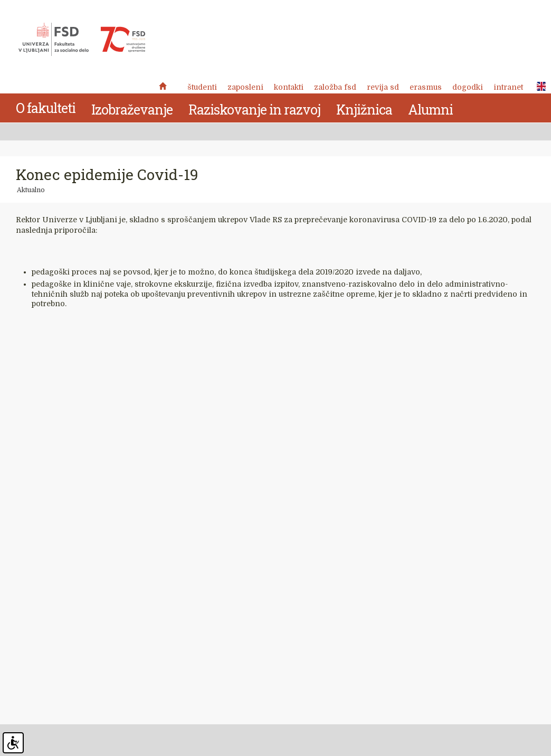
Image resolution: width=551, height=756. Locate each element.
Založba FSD (335, 87)
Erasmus (426, 87)
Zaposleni (245, 87)
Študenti (202, 87)
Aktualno (31, 190)
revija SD (383, 87)
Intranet (508, 87)
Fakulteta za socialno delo (82, 40)
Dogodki (468, 87)
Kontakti (289, 87)
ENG (538, 87)
